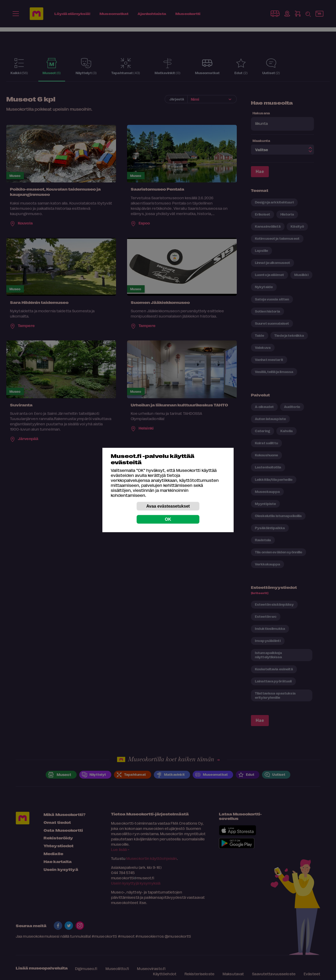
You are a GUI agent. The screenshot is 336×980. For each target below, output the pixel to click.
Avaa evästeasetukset (168, 506)
